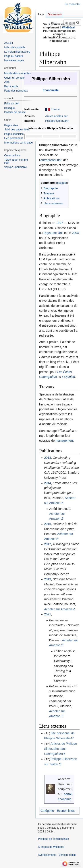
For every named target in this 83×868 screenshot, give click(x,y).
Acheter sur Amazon (58, 609)
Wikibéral (69, 27)
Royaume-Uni (53, 233)
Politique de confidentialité (53, 838)
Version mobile (68, 854)
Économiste (51, 90)
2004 (75, 233)
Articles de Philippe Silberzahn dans (60, 748)
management (65, 441)
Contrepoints (48, 377)
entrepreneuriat (51, 160)
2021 (47, 614)
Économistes (66, 810)
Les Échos (65, 372)
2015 (47, 524)
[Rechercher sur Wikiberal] (72, 23)
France (55, 109)
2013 (47, 458)
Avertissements (47, 854)
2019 (47, 579)
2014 (47, 483)
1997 (59, 223)
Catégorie (47, 810)
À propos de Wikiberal (51, 846)
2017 (47, 544)
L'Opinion (69, 377)
